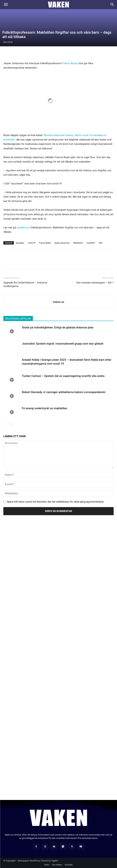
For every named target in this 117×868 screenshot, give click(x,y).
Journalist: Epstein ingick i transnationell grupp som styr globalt (63, 344)
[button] (6, 5)
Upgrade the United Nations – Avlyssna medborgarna (25, 284)
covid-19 (32, 243)
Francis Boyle (70, 63)
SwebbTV (91, 243)
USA (101, 243)
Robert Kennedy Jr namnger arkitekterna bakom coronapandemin (64, 392)
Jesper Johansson (62, 243)
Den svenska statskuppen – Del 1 (95, 283)
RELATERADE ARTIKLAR (18, 319)
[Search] (112, 5)
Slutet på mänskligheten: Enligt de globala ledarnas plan (58, 327)
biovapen (20, 243)
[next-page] (11, 425)
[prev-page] (5, 425)
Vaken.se (58, 302)
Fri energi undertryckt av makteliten (45, 408)
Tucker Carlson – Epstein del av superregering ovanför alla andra (63, 376)
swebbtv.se (23, 228)
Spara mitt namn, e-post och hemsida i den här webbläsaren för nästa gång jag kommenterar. (56, 502)
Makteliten (78, 243)
